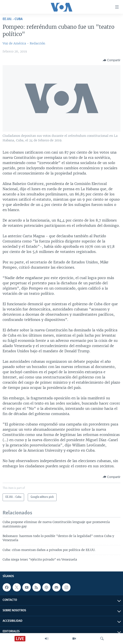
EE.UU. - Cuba (13, 19)
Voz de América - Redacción (24, 43)
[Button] (112, 60)
